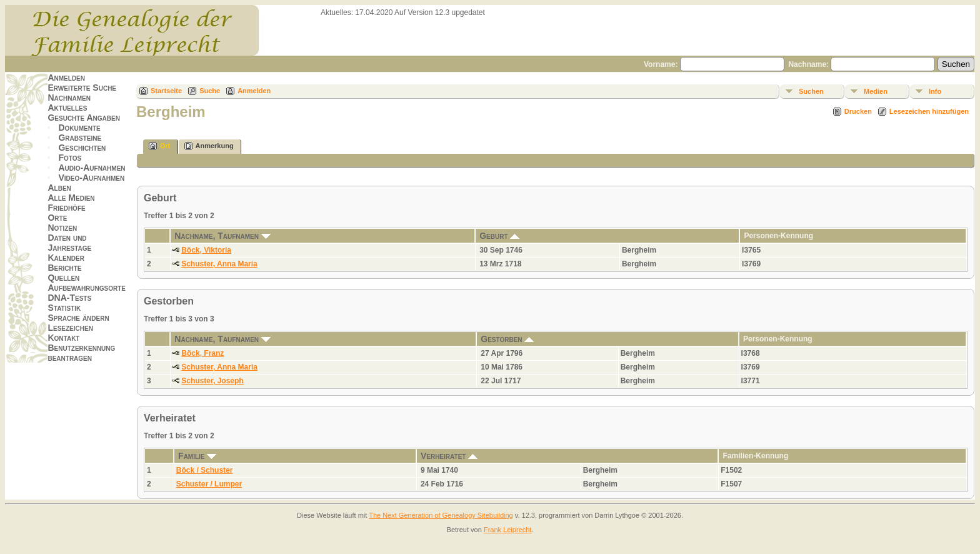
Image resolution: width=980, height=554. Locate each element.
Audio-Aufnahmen (92, 168)
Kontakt (63, 338)
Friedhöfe (66, 208)
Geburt (499, 236)
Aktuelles (67, 108)
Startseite (166, 91)
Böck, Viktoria (206, 250)
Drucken (858, 111)
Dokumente (79, 128)
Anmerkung (209, 146)
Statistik (64, 308)
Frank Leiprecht (507, 530)
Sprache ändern (78, 318)
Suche (210, 91)
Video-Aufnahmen (91, 178)
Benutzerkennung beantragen (81, 353)
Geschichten (82, 148)
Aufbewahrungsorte (87, 288)
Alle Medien (71, 198)
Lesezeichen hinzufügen (929, 111)
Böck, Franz (202, 353)
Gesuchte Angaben (84, 118)
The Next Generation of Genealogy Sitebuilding (441, 515)
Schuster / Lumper (209, 484)
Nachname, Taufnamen (222, 236)
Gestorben (507, 339)
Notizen (62, 228)
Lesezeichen (70, 328)
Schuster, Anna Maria (219, 264)
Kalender (66, 258)
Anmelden (66, 78)
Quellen (63, 278)
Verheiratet (449, 456)
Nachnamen (69, 98)
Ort (160, 146)
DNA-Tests (69, 298)
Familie (197, 456)
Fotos (70, 158)
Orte (57, 218)
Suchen (811, 91)
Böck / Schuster (205, 470)
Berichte (64, 268)
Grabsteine (80, 138)
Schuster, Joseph (212, 381)
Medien (876, 91)
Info (935, 91)
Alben (59, 188)
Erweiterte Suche (82, 88)
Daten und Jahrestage (69, 243)
